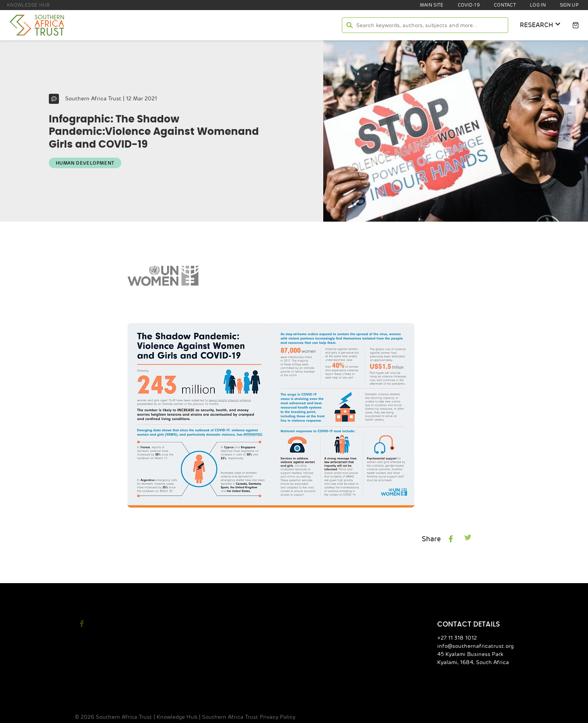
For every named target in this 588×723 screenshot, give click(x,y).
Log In (536, 5)
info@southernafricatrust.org (479, 646)
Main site (429, 5)
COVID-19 (466, 5)
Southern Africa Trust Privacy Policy (235, 716)
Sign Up (569, 5)
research (540, 24)
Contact (503, 5)
